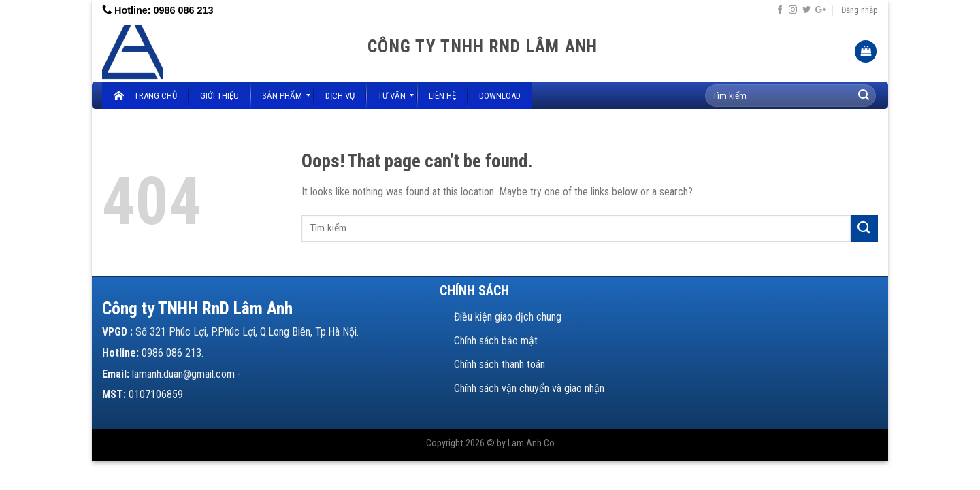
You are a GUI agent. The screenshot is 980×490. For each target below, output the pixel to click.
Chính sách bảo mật (496, 341)
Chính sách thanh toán (500, 364)
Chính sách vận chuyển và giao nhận (529, 388)
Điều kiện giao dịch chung (508, 317)
